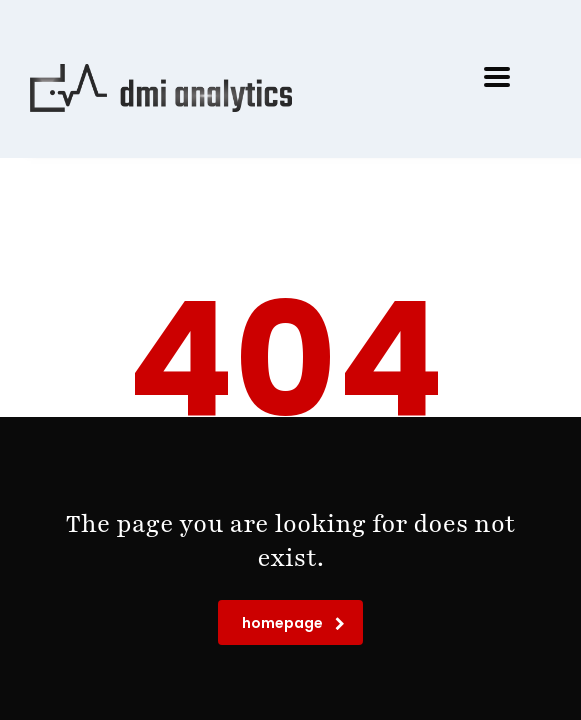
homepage (293, 623)
